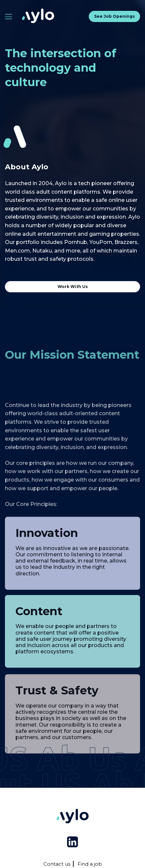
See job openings (114, 16)
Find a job (90, 864)
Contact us (57, 864)
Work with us (73, 287)
